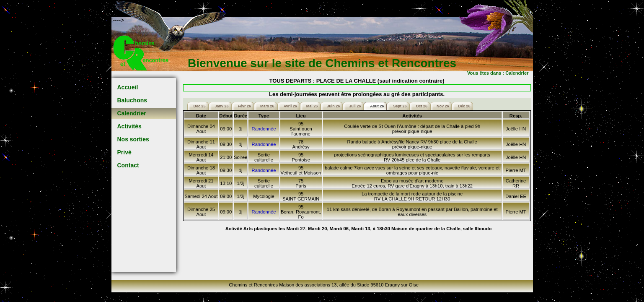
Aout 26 (377, 106)
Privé (124, 152)
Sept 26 (400, 106)
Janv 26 (222, 106)
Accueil (128, 87)
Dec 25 (200, 106)
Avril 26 (290, 106)
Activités (129, 126)
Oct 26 (422, 106)
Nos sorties (133, 139)
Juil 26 (355, 106)
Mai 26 (312, 106)
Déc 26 (464, 106)
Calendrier (132, 113)
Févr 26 (245, 106)
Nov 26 (443, 106)
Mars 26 (267, 106)
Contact (128, 165)
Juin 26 (333, 106)
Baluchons (132, 100)
